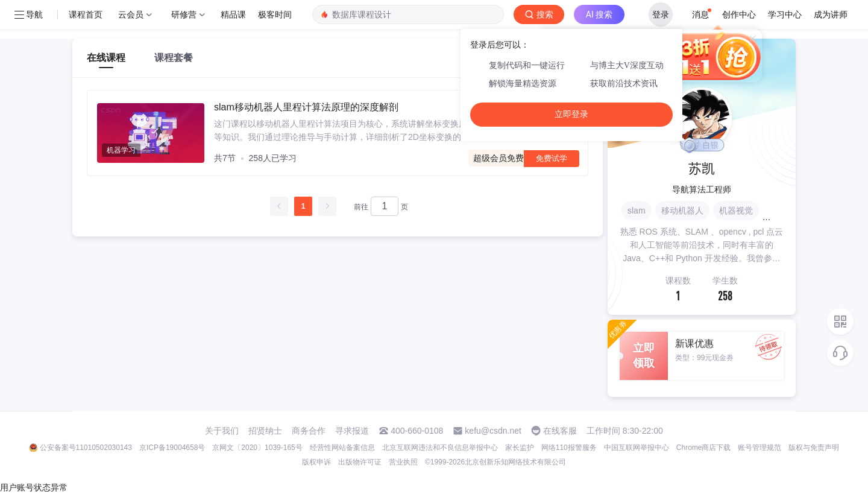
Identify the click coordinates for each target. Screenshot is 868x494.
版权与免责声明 (814, 448)
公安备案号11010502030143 (86, 448)
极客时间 (275, 14)
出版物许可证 (360, 462)
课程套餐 (174, 58)
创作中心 (739, 14)
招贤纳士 (265, 431)
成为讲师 (831, 14)
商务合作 (309, 431)
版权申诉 (316, 462)
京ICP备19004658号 (172, 448)
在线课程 (106, 58)
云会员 (131, 14)
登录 (661, 14)
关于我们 (222, 431)
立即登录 (571, 114)
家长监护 (520, 448)
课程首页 (86, 14)
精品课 (233, 14)
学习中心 (785, 14)
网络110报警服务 (569, 448)
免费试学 (552, 158)
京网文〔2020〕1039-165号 (257, 448)
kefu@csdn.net (493, 431)
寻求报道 (352, 431)
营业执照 (403, 462)
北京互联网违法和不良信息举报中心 (440, 448)
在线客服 (560, 431)
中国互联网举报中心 (637, 448)
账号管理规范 (759, 448)
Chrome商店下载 (704, 448)
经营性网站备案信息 (342, 448)
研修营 (184, 14)
